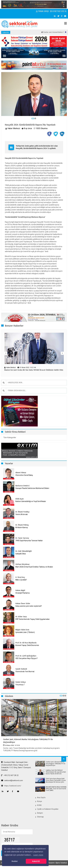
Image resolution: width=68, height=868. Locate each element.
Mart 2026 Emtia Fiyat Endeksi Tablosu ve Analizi (34, 567)
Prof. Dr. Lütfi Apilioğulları (26, 656)
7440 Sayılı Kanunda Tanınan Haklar (29, 541)
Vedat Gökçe (21, 682)
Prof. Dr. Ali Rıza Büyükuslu (26, 643)
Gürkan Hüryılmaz (23, 564)
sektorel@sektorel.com (12, 780)
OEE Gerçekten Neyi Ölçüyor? (27, 658)
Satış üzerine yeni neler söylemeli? (29, 606)
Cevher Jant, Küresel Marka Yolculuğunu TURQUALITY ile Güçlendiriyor (28, 741)
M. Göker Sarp (21, 617)
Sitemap (40, 817)
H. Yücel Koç (20, 577)
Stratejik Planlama (23, 593)
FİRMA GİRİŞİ (42, 11)
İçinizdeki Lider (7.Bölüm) (25, 632)
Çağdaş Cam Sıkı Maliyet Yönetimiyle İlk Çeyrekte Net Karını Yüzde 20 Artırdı (56, 772)
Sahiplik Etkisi (21, 554)
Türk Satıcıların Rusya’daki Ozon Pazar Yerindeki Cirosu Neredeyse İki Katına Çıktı (56, 780)
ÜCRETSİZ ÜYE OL (58, 11)
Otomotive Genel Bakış (24, 475)
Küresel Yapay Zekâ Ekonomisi (27, 645)
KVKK (39, 805)
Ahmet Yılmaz (21, 473)
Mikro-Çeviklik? (21, 580)
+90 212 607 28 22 (10, 775)
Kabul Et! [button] (36, 861)
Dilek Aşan (20, 499)
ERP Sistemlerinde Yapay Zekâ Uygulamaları (33, 619)
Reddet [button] (15, 861)
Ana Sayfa (41, 798)
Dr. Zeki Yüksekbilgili (24, 551)
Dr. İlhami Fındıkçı (22, 512)
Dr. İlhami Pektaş (22, 525)
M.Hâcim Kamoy (22, 527)
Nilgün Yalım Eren (22, 630)
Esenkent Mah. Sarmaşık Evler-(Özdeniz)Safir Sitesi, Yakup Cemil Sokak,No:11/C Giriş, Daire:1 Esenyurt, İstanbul (16, 766)
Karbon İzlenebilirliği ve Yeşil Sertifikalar (31, 501)
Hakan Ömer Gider (23, 604)
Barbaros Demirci (22, 486)
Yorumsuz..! (20, 685)
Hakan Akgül (20, 590)
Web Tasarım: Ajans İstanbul (55, 863)
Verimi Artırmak (22, 514)
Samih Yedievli (21, 669)
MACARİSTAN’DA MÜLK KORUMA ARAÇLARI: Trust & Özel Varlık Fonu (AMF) (56, 789)
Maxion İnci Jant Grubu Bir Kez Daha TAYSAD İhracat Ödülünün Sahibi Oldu (34, 370)
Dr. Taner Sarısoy (22, 538)
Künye (40, 801)
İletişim (40, 813)
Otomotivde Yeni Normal (25, 672)
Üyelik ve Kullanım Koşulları (48, 809)
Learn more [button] (38, 855)
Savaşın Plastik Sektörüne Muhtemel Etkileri (32, 488)
